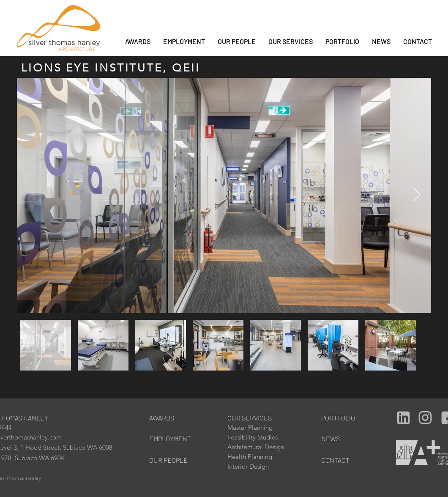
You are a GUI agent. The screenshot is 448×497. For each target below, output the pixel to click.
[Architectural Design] (261, 447)
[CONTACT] (344, 460)
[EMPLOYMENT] (172, 438)
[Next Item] (417, 196)
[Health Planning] (256, 457)
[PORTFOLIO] (339, 418)
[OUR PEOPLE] (172, 460)
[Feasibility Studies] (256, 437)
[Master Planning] (256, 427)
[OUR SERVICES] (253, 418)
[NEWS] (344, 438)
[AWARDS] (167, 418)
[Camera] (403, 417)
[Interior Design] (256, 466)
